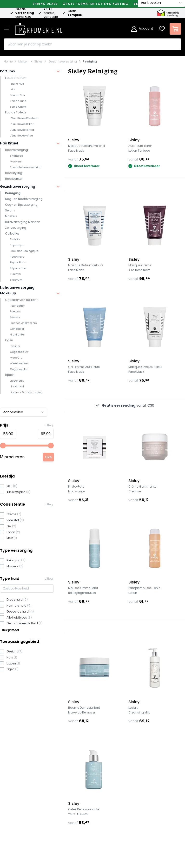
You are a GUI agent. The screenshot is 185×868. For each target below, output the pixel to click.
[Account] (142, 29)
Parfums (7, 71)
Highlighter (17, 335)
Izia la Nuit (17, 84)
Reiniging (90, 62)
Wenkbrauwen (20, 363)
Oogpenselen (19, 369)
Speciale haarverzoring (26, 167)
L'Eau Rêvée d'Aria (22, 130)
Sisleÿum (16, 280)
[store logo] (39, 27)
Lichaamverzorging (17, 287)
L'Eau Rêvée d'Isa (21, 136)
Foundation (18, 306)
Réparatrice (18, 268)
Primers (15, 317)
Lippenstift (17, 381)
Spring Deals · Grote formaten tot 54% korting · (92, 4)
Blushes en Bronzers (23, 323)
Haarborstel (14, 179)
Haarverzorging (17, 150)
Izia (12, 89)
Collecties (12, 233)
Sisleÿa (15, 239)
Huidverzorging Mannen (23, 222)
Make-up (8, 293)
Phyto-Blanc (18, 262)
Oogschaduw (19, 352)
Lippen (10, 375)
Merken (23, 62)
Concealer (17, 329)
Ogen (9, 340)
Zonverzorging (16, 228)
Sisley (38, 62)
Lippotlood (17, 386)
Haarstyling (14, 173)
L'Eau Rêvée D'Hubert (24, 118)
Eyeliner (15, 346)
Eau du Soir (17, 95)
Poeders (15, 311)
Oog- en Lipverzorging (21, 205)
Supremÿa (17, 245)
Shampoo (16, 156)
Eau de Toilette (16, 112)
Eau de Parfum (16, 78)
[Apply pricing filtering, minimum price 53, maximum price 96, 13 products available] (48, 457)
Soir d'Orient (18, 107)
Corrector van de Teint (21, 300)
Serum (10, 210)
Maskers (16, 161)
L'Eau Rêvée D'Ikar (22, 124)
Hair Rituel (9, 143)
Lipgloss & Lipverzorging (26, 392)
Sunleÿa (15, 274)
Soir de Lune (18, 101)
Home (8, 62)
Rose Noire (17, 257)
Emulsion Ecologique (24, 251)
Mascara (16, 358)
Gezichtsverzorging (63, 62)
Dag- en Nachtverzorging (24, 199)
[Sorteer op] (24, 412)
